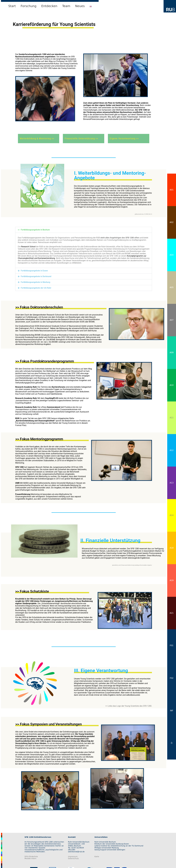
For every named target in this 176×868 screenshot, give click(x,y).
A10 (172, 385)
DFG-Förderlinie (31, 857)
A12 (172, 450)
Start (12, 6)
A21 (172, 613)
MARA (26, 483)
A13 (172, 483)
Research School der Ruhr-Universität (62, 315)
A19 (172, 580)
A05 (172, 287)
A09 (172, 353)
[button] (84, 230)
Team (66, 6)
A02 (172, 222)
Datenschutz (73, 858)
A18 (172, 548)
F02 (172, 678)
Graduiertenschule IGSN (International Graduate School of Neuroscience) (50, 326)
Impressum (73, 857)
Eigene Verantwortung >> (124, 138)
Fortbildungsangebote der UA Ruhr (36, 288)
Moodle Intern (30, 858)
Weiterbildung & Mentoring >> (37, 138)
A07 (172, 320)
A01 (172, 190)
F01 (172, 645)
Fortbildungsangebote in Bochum (35, 230)
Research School (28, 247)
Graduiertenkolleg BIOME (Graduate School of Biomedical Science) (48, 335)
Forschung (28, 6)
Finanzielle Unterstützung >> (81, 138)
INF (172, 711)
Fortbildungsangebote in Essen (34, 271)
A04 (172, 255)
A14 (172, 515)
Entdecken (49, 6)
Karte (97, 857)
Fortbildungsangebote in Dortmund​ (36, 276)
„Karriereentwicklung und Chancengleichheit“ (35, 421)
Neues (80, 6)
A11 (172, 418)
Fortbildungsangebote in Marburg (35, 282)
